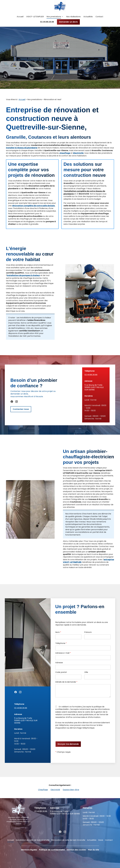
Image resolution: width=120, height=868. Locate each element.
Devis (101, 840)
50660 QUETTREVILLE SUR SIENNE (96, 387)
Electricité (55, 790)
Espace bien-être (71, 790)
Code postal (61, 672)
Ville (86, 672)
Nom (58, 632)
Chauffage (43, 790)
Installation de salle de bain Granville (33, 840)
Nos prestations (54, 17)
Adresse (59, 663)
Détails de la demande (66, 682)
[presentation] (73, 735)
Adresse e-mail (63, 653)
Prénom (88, 632)
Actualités (88, 17)
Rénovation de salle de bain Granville (68, 840)
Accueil (20, 17)
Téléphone (61, 643)
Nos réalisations (73, 17)
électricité (78, 153)
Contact (99, 17)
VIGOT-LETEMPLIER (35, 17)
